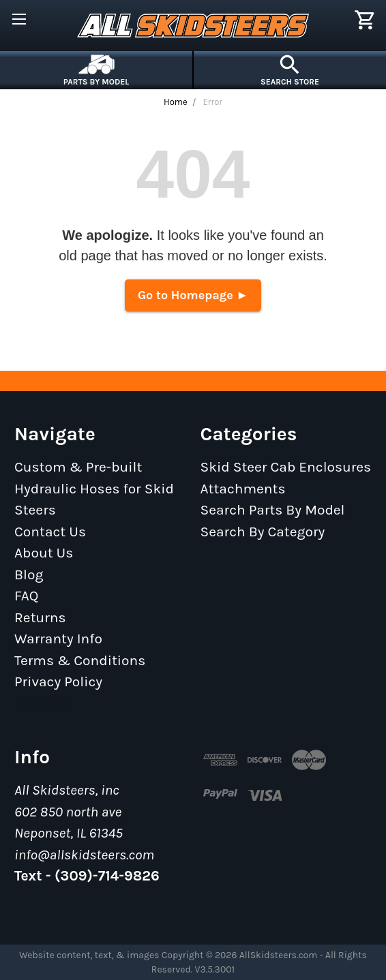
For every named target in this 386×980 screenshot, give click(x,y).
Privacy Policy (58, 682)
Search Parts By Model (273, 510)
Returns (40, 617)
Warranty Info (58, 639)
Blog (29, 575)
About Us (44, 553)
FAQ (27, 596)
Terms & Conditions (80, 660)
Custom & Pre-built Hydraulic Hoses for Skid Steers (94, 488)
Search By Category (263, 532)
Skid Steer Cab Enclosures (286, 467)
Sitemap (42, 703)
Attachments (243, 489)
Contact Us (50, 532)
